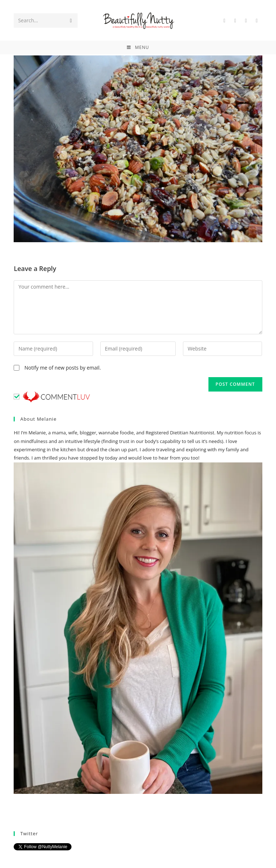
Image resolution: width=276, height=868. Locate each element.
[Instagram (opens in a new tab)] (257, 21)
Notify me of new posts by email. (63, 368)
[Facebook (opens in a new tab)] (235, 21)
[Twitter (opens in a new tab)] (225, 21)
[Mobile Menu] (138, 48)
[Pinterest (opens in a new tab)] (246, 21)
